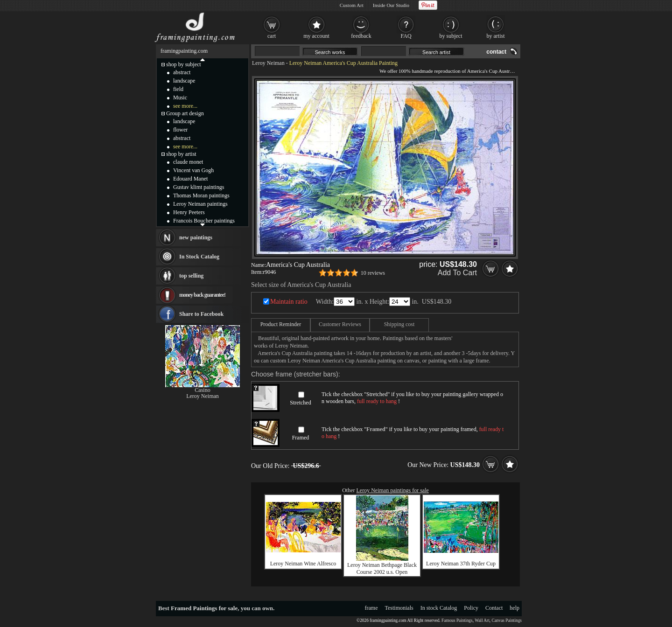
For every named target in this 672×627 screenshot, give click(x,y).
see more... (185, 106)
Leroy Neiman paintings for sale (393, 490)
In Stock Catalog (199, 257)
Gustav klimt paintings (199, 187)
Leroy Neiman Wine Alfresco (303, 564)
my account (316, 36)
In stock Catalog (439, 608)
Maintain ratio (289, 302)
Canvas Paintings (507, 620)
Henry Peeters (189, 212)
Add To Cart (457, 273)
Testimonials (399, 608)
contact (496, 52)
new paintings (196, 237)
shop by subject (184, 64)
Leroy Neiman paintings (200, 204)
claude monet (188, 162)
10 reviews (373, 273)
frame (371, 608)
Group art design (185, 113)
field (178, 89)
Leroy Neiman (268, 63)
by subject (451, 36)
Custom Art (352, 5)
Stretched (300, 403)
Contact (494, 608)
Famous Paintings (457, 620)
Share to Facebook (201, 314)
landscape (184, 81)
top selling (191, 276)
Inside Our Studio (391, 5)
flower (180, 130)
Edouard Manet (190, 179)
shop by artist (181, 154)
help (514, 608)
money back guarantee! (202, 295)
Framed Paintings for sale (204, 608)
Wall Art (482, 620)
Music (180, 98)
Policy (471, 608)
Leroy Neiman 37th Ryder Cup (461, 564)
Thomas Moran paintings (201, 195)
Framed (301, 438)
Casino (202, 390)
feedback (361, 36)
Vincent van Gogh (193, 170)
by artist (496, 36)
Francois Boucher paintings (204, 221)
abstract (182, 72)
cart (272, 36)
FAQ (406, 36)
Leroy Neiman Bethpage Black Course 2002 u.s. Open (382, 568)
